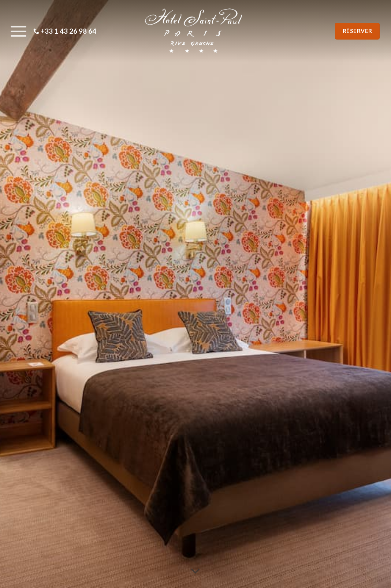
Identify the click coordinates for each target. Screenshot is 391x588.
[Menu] (17, 31)
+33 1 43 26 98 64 (65, 31)
